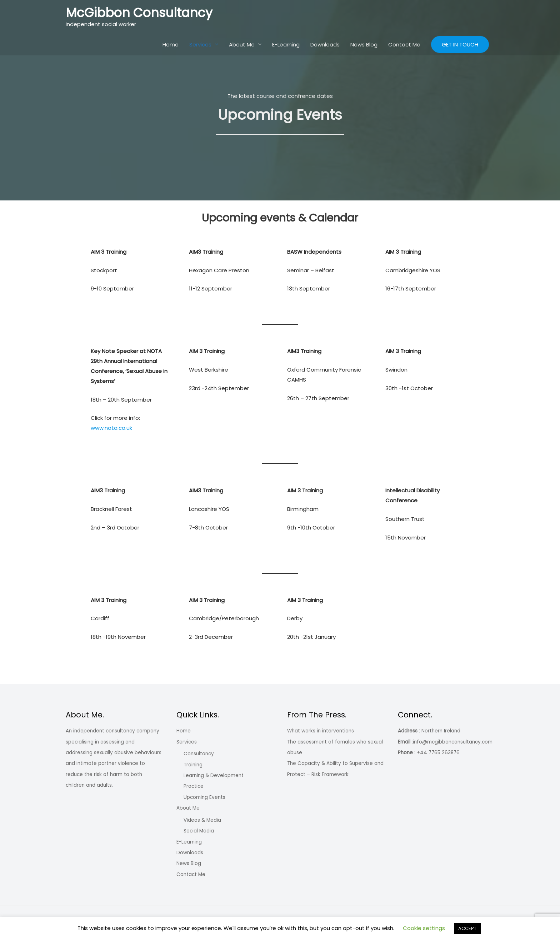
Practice (194, 786)
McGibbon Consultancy (139, 13)
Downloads (325, 44)
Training (193, 765)
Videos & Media (202, 820)
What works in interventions (321, 731)
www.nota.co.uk (111, 428)
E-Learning (286, 44)
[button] (460, 45)
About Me (242, 44)
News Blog (364, 44)
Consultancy (199, 754)
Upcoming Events (204, 797)
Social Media (199, 831)
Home (171, 44)
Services (200, 44)
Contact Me (404, 44)
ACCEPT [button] (467, 928)
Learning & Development (214, 775)
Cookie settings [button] (424, 928)
